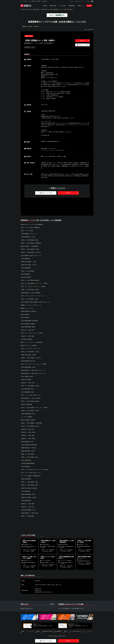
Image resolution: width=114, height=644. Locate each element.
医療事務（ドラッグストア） (27, 308)
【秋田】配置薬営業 (25, 274)
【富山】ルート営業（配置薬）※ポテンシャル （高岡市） (34, 283)
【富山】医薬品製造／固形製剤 (28, 323)
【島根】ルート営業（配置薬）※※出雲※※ (31, 252)
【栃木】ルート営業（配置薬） (28, 271)
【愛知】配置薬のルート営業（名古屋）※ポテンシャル (33, 373)
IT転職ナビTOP (24, 9)
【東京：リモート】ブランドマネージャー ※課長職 (33, 286)
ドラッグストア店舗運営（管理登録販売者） (31, 475)
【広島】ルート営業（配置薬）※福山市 (30, 410)
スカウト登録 (62, 6)
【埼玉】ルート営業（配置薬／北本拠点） (30, 385)
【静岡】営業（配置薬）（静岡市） (29, 354)
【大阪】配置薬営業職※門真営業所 (29, 444)
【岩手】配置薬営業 (25, 258)
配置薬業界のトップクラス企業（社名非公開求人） (64, 9)
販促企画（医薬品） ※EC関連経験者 (29, 246)
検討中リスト (81, 6)
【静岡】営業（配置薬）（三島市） (29, 262)
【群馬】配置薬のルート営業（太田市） (30, 512)
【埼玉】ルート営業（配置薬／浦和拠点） (30, 280)
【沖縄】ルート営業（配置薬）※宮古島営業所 (31, 422)
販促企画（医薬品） (26, 314)
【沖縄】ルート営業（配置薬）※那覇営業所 (31, 243)
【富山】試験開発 (25, 317)
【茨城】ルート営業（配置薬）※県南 (29, 299)
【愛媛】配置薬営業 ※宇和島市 (28, 447)
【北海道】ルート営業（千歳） (28, 382)
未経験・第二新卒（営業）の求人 (56, 583)
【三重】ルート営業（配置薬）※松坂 (29, 456)
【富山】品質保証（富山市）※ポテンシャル (31, 255)
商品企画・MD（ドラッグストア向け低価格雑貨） (32, 225)
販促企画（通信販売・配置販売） (29, 419)
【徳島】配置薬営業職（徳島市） (28, 326)
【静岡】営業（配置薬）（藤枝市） (29, 496)
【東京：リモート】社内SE (27, 231)
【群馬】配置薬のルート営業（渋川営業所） (31, 397)
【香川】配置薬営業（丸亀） (27, 441)
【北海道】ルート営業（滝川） (28, 428)
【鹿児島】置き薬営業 (26, 277)
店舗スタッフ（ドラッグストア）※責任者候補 (31, 342)
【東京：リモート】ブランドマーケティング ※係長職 (33, 363)
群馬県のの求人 (39, 587)
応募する (82, 41)
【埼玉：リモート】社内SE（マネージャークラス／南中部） (35, 468)
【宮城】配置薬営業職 (26, 499)
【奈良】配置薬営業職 (26, 459)
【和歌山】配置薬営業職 (26, 404)
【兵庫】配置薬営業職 (26, 268)
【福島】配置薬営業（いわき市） (28, 237)
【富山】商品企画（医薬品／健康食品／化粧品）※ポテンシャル (35, 302)
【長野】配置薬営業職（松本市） (28, 493)
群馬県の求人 (38, 579)
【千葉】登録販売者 (25, 465)
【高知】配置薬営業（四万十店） (28, 360)
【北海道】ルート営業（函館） (28, 502)
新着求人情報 (53, 6)
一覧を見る (52, 603)
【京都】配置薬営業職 (26, 478)
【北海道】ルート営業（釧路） (28, 336)
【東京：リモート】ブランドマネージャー (30, 348)
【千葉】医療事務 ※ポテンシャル (29, 234)
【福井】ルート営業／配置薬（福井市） (30, 240)
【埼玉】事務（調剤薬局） (27, 339)
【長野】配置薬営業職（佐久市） (28, 413)
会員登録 (89, 6)
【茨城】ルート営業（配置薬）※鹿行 (29, 481)
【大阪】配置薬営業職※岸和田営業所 (29, 320)
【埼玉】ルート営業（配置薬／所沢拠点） (30, 400)
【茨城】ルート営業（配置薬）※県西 (29, 484)
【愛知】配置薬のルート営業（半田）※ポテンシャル (33, 370)
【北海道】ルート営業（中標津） (28, 431)
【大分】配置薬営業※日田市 (27, 388)
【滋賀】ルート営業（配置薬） (28, 453)
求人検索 (45, 6)
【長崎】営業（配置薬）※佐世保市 (29, 487)
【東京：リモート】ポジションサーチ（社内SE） (32, 333)
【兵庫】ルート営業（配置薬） (28, 515)
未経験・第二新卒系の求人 (41, 583)
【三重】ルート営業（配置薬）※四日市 (30, 289)
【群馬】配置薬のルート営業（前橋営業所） (31, 292)
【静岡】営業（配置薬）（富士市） (29, 265)
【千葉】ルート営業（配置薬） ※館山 (30, 351)
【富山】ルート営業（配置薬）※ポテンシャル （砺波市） (34, 407)
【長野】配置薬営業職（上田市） (28, 367)
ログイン (72, 1)
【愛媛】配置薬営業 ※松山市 (28, 450)
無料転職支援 (72, 6)
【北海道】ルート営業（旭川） (28, 505)
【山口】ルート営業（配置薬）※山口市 (30, 425)
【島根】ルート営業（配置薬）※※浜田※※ (31, 357)
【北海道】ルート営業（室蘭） (28, 434)
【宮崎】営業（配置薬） (26, 379)
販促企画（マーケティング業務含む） (29, 345)
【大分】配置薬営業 (25, 490)
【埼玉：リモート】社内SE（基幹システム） (31, 472)
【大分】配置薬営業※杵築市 (27, 391)
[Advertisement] (57, 205)
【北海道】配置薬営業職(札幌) (28, 462)
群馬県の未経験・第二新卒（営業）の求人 (45, 591)
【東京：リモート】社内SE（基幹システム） (31, 394)
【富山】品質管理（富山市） (27, 376)
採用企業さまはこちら (80, 1)
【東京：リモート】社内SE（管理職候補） (30, 228)
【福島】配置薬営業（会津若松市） (29, 311)
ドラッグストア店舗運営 (26, 416)
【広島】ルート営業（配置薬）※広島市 (30, 249)
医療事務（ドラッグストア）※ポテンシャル (31, 305)
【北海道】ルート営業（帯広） (28, 329)
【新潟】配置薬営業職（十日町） (28, 509)
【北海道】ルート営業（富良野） (28, 438)
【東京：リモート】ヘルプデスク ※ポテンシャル (32, 296)
